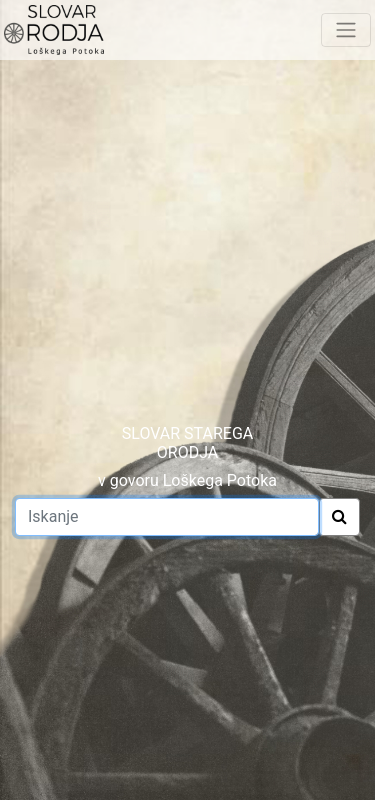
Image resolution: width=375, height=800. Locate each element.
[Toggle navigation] (346, 30)
